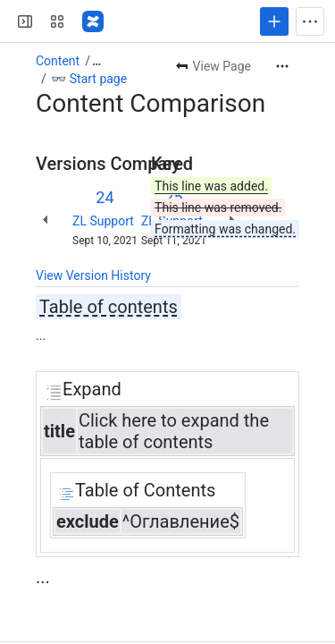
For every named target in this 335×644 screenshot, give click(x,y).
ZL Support (103, 221)
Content (58, 61)
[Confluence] (93, 21)
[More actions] (282, 66)
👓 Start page (89, 79)
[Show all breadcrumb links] (96, 61)
